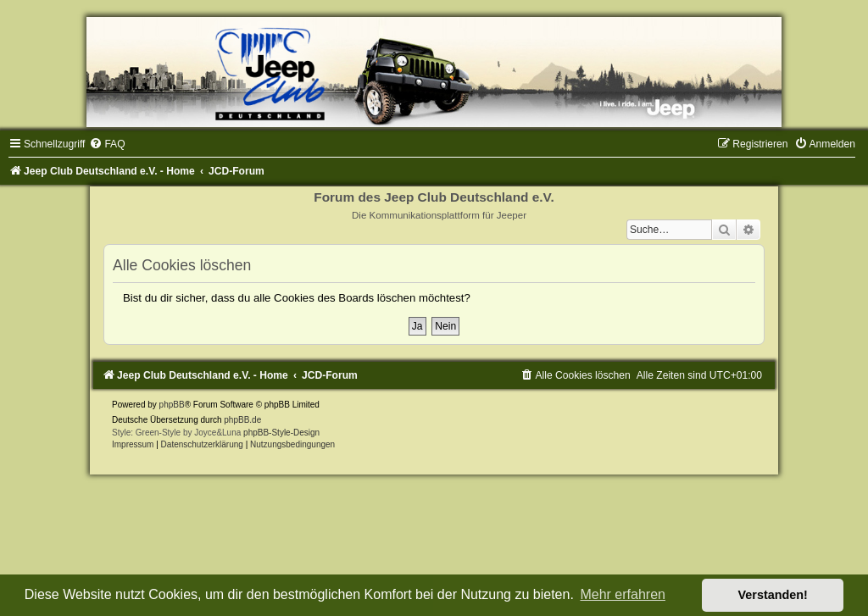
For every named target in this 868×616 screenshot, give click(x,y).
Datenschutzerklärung (202, 444)
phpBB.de (242, 420)
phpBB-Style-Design (281, 433)
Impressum (133, 444)
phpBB (172, 405)
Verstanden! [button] (773, 595)
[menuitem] (107, 144)
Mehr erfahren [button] (623, 594)
